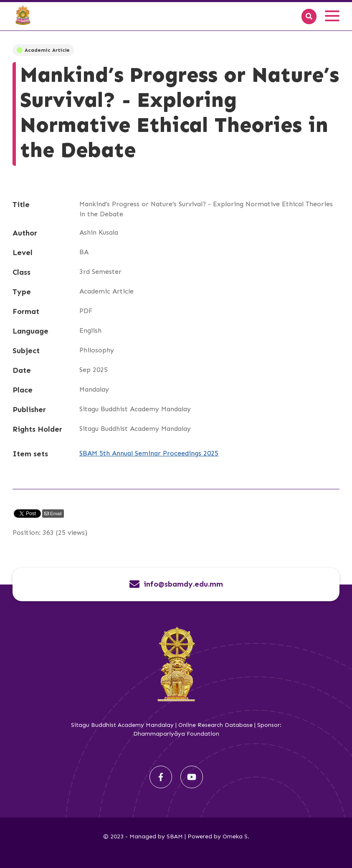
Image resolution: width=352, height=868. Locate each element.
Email (55, 514)
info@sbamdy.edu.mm (183, 584)
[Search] (309, 16)
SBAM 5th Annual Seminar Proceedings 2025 (149, 453)
